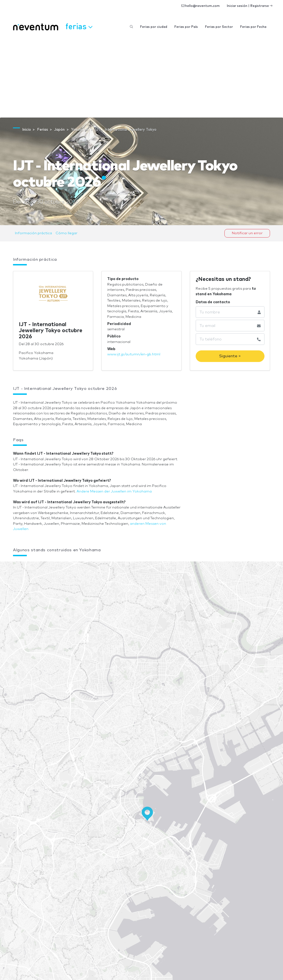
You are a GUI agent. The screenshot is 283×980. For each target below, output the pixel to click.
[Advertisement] (141, 76)
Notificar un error (247, 233)
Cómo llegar (66, 233)
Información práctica (33, 233)
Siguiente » (230, 356)
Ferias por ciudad (154, 27)
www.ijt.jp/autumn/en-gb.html (134, 354)
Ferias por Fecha (253, 27)
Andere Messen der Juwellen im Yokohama (114, 492)
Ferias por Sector (219, 27)
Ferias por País (186, 27)
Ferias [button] (79, 26)
